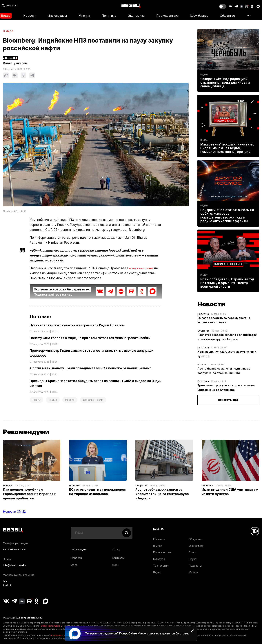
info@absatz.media (14, 565)
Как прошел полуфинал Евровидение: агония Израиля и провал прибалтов (30, 494)
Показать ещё (228, 400)
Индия (53, 400)
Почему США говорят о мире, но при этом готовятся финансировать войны (90, 338)
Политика (109, 16)
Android (8, 585)
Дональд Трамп (93, 400)
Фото (74, 565)
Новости (30, 16)
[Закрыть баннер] (192, 631)
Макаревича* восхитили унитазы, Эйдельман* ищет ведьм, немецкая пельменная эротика (227, 148)
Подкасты (195, 566)
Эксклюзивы (57, 16)
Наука (193, 559)
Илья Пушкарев (15, 63)
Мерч (116, 565)
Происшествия (167, 16)
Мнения (84, 16)
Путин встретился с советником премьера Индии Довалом (77, 325)
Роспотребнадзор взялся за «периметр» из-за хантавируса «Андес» (162, 494)
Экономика (136, 16)
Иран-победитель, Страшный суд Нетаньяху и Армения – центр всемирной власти (227, 283)
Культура (8, 485)
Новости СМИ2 (14, 512)
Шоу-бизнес (199, 16)
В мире (8, 31)
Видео (204, 74)
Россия (70, 400)
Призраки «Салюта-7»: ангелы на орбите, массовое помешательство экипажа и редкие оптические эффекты (227, 216)
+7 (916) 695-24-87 (15, 549)
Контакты (118, 558)
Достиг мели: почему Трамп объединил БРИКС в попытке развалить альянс (91, 368)
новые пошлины (141, 268)
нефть (37, 400)
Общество (228, 16)
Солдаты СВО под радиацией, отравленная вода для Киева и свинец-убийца (225, 83)
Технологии (161, 566)
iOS (5, 581)
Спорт (193, 552)
